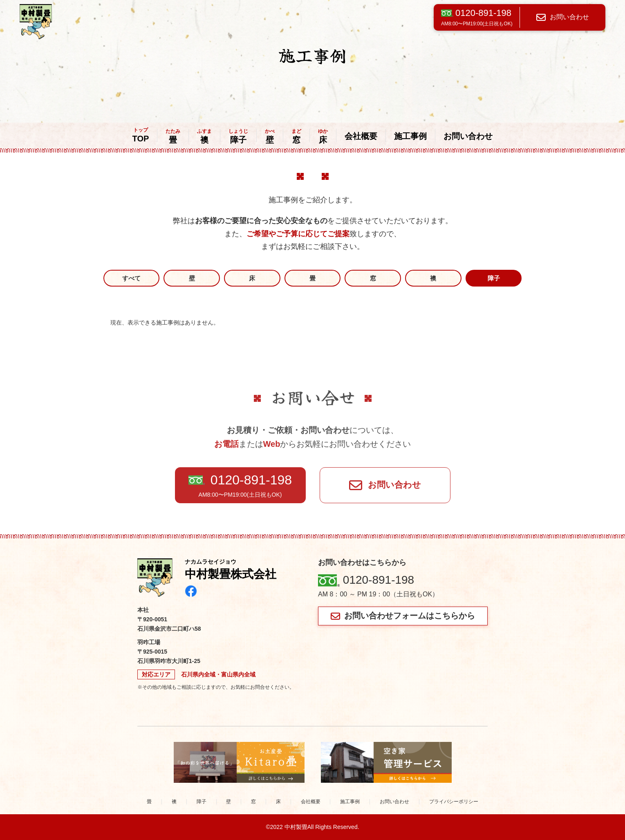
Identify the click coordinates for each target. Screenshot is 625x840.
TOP (141, 135)
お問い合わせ (563, 17)
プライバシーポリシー (454, 802)
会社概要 (361, 136)
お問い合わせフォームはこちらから (403, 616)
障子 (238, 137)
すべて (131, 278)
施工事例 (410, 136)
